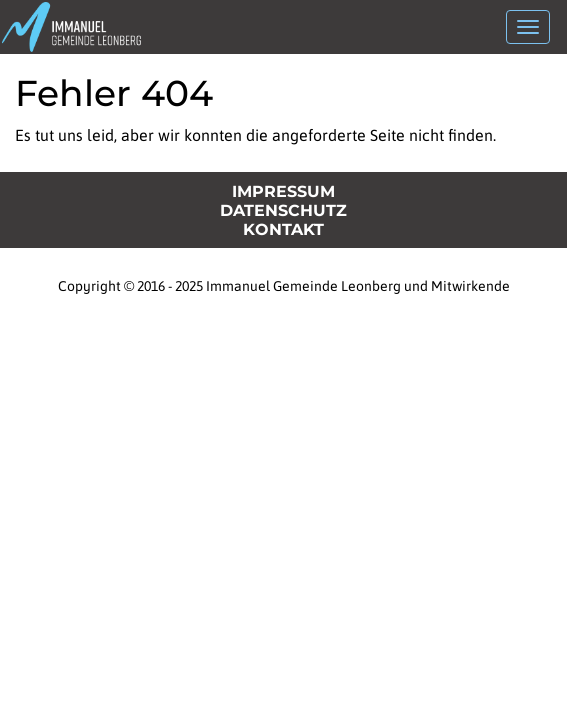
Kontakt (283, 229)
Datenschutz (283, 210)
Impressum (283, 191)
